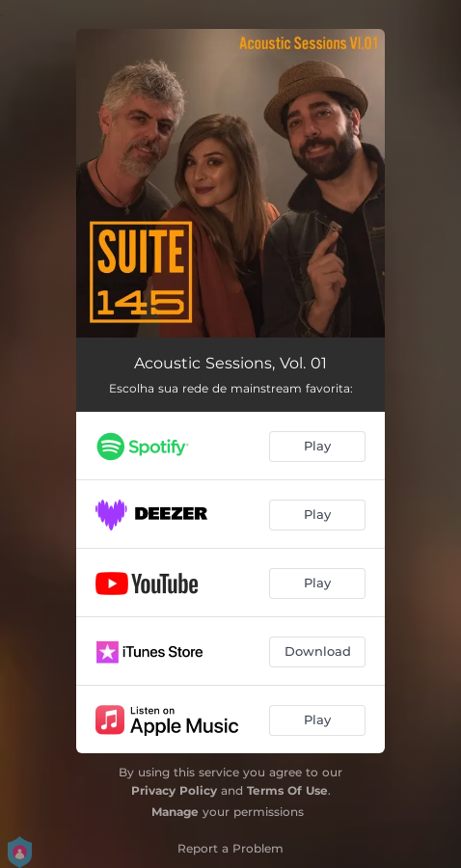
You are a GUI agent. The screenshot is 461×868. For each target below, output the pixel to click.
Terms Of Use (287, 790)
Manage (175, 812)
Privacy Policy (174, 790)
